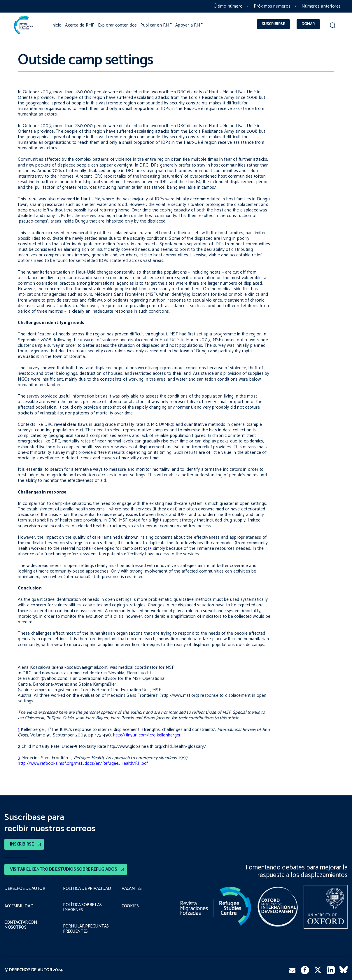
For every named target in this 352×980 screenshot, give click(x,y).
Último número (228, 6)
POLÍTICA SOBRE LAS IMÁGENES (83, 908)
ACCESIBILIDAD (19, 906)
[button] (333, 27)
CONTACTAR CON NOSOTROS (21, 925)
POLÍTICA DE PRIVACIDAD (87, 888)
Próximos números (272, 6)
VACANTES (132, 888)
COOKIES (130, 906)
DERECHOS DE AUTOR (25, 888)
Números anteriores (321, 6)
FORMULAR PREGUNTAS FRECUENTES (86, 929)
